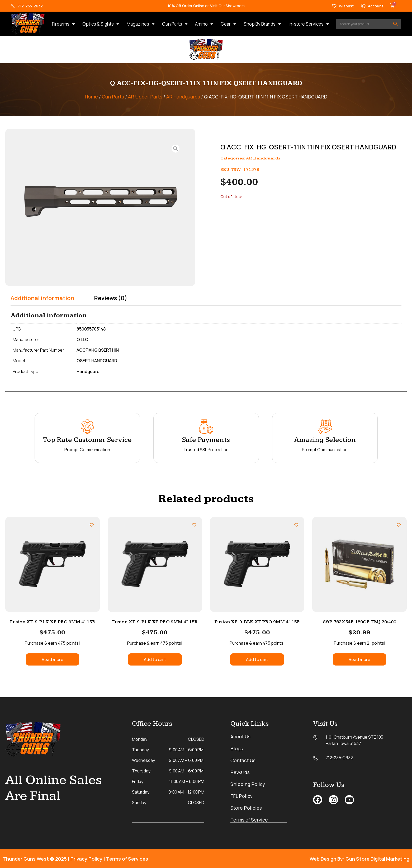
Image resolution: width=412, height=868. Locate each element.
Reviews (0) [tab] (111, 298)
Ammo (204, 24)
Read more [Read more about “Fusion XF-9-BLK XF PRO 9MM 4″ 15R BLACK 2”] (53, 659)
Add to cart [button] (155, 659)
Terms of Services (127, 858)
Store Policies (246, 808)
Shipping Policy (248, 784)
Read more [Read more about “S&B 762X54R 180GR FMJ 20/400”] (359, 659)
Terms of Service (249, 820)
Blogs (237, 748)
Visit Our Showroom (227, 6)
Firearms (63, 24)
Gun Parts (175, 24)
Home (91, 97)
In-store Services (309, 24)
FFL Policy (242, 796)
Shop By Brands (262, 24)
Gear (228, 24)
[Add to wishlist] (92, 525)
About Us (241, 737)
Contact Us (243, 760)
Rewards (240, 772)
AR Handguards (183, 97)
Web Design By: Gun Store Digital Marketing (359, 858)
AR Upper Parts (145, 97)
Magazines (141, 24)
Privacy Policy (86, 858)
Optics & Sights (101, 24)
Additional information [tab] (42, 298)
